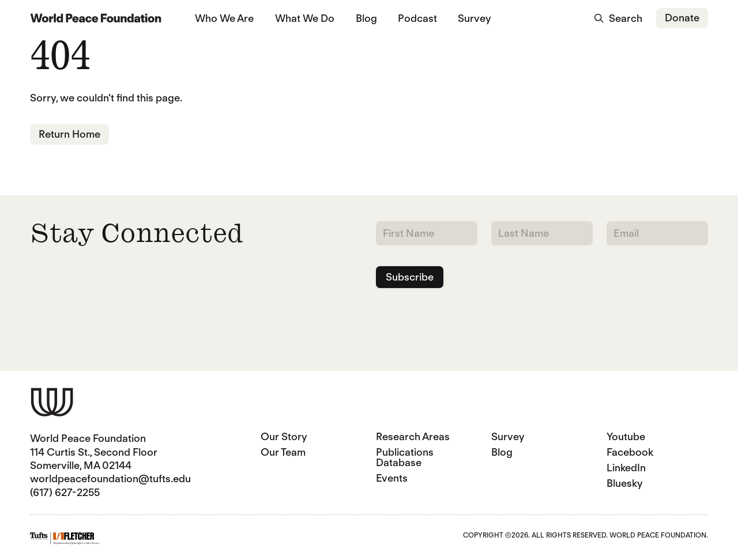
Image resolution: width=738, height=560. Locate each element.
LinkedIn (626, 468)
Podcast (417, 18)
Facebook (630, 452)
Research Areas (413, 436)
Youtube (626, 436)
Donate (682, 18)
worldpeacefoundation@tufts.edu (110, 478)
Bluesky (625, 483)
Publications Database (405, 457)
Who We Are (224, 18)
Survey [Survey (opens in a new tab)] (475, 18)
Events (392, 478)
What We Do (305, 18)
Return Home (69, 134)
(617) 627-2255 (65, 492)
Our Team (283, 452)
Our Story (284, 436)
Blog (366, 18)
